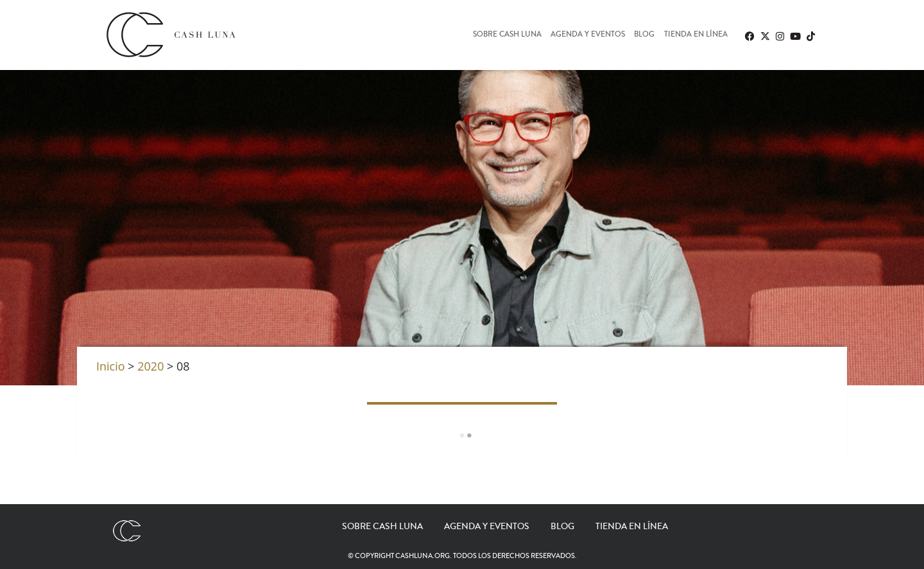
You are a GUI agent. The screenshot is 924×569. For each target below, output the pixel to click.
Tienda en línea (696, 35)
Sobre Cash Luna (507, 35)
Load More (462, 435)
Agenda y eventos (588, 35)
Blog (644, 35)
